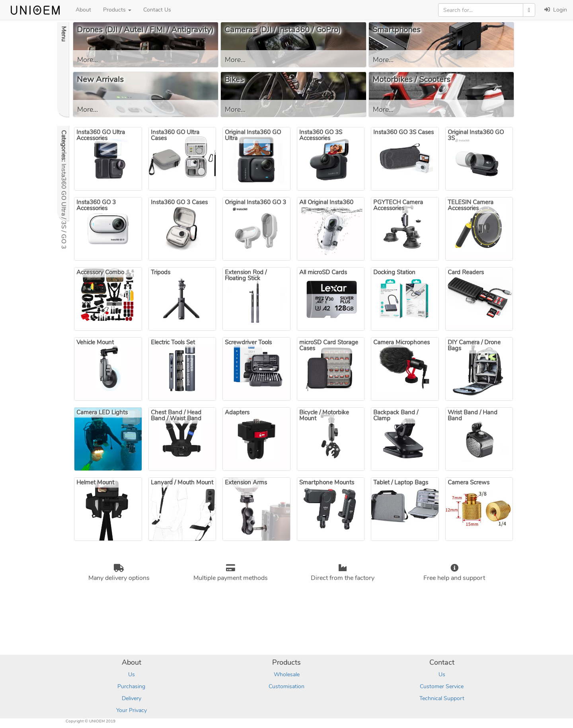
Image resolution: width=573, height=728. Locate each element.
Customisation (286, 686)
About (83, 10)
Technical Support (442, 698)
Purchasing (131, 686)
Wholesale (287, 674)
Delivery (132, 698)
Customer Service (442, 686)
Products (117, 10)
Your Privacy (132, 710)
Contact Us (157, 10)
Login (556, 10)
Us (132, 674)
